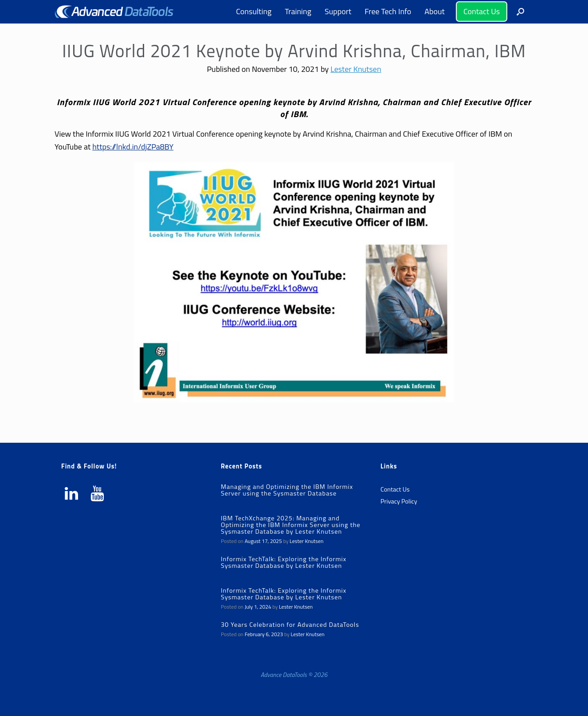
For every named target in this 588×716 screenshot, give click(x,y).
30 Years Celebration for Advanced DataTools (290, 625)
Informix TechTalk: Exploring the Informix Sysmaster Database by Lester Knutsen (284, 562)
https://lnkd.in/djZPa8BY (133, 147)
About (435, 11)
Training (298, 11)
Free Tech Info (388, 11)
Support (338, 11)
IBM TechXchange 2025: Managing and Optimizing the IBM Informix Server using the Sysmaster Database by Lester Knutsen (291, 525)
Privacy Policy (399, 501)
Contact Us (482, 11)
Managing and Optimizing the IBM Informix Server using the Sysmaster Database (287, 490)
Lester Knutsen (356, 69)
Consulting (254, 11)
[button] (520, 12)
